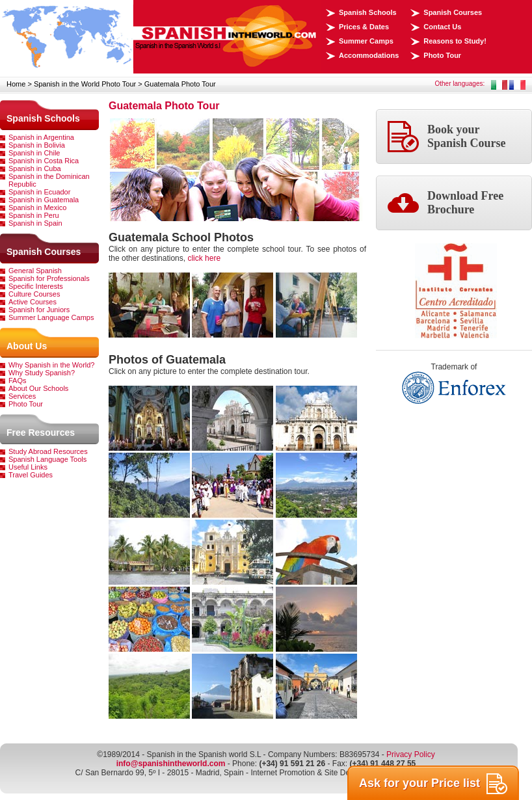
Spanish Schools (368, 12)
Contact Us (442, 27)
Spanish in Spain (35, 223)
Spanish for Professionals (49, 278)
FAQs (18, 380)
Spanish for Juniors (39, 310)
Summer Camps (366, 41)
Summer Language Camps (51, 317)
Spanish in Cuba (35, 168)
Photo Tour (442, 55)
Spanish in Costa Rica (44, 161)
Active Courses (33, 302)
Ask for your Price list (433, 784)
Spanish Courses (453, 12)
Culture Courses (34, 294)
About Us (27, 346)
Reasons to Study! (455, 41)
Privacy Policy (411, 754)
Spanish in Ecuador (39, 192)
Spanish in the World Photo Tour (85, 84)
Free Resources (41, 433)
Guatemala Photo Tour (180, 84)
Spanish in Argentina (41, 137)
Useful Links (28, 467)
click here (204, 258)
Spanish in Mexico (37, 207)
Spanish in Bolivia (37, 145)
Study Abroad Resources (48, 451)
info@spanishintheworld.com (171, 764)
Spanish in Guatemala (44, 200)
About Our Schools (38, 388)
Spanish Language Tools (47, 459)
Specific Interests (36, 286)
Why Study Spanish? (42, 373)
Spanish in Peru (34, 215)
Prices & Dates (364, 27)
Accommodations (369, 55)
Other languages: (460, 84)
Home (16, 84)
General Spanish (35, 271)
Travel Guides (31, 475)
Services (22, 396)
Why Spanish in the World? (51, 365)
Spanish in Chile (34, 153)
